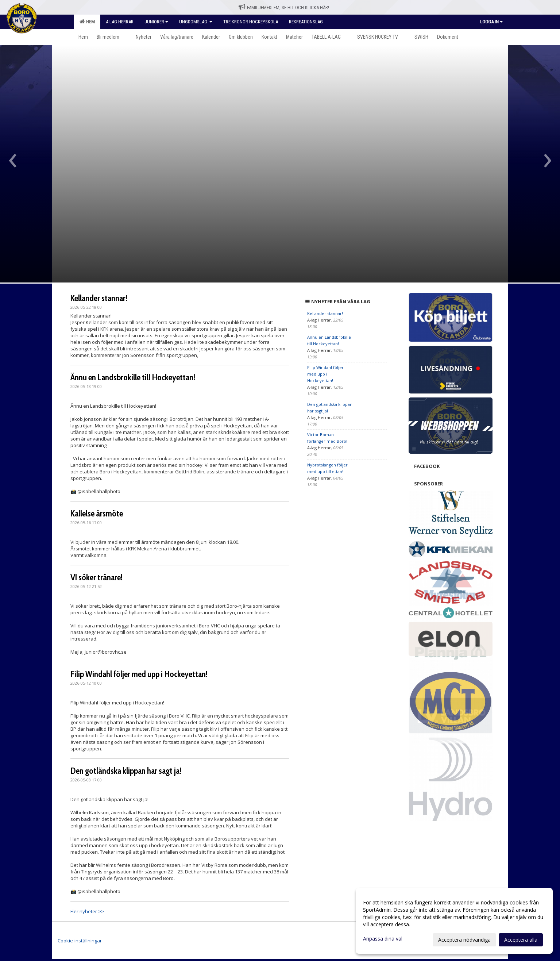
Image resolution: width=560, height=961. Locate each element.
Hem (87, 22)
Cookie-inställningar (80, 941)
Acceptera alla (521, 940)
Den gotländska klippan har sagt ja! (126, 771)
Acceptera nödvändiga (464, 940)
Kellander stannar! (99, 298)
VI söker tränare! (96, 577)
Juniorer (156, 22)
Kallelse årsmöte (97, 514)
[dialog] (454, 921)
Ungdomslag (196, 22)
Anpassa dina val (383, 939)
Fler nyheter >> (87, 911)
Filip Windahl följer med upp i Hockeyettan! (139, 674)
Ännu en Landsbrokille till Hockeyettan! (133, 377)
